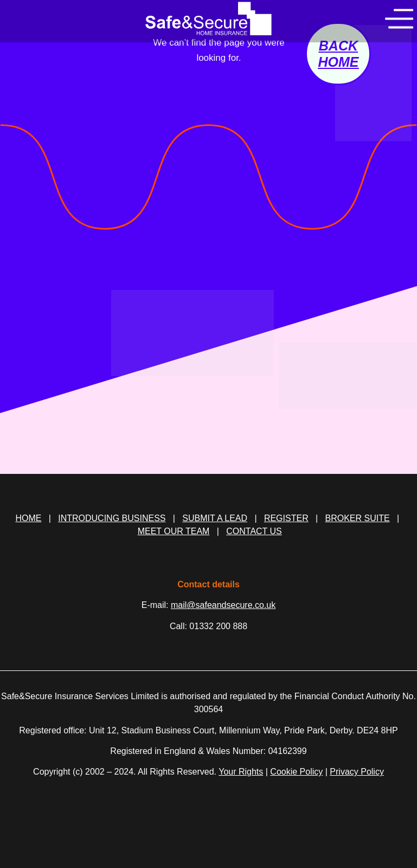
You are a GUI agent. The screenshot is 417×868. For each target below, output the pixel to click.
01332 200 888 (218, 626)
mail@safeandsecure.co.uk (223, 605)
